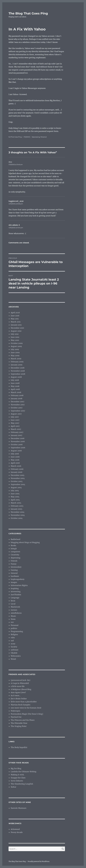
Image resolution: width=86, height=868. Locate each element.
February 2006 (17, 469)
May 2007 (15, 423)
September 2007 (18, 411)
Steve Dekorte (17, 781)
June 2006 (15, 457)
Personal (44, 137)
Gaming (14, 570)
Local (13, 604)
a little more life (18, 686)
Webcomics (16, 656)
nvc (12, 622)
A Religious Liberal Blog (21, 689)
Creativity (15, 555)
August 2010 (16, 331)
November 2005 (18, 478)
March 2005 (16, 503)
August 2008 (16, 377)
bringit (14, 549)
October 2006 (17, 445)
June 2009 (15, 352)
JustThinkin (16, 595)
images (14, 582)
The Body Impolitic (19, 747)
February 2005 (17, 506)
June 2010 (15, 337)
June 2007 (15, 420)
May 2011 (15, 319)
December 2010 (17, 328)
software (15, 650)
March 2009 (16, 359)
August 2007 (16, 414)
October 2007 (17, 408)
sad (12, 641)
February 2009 (17, 362)
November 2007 (18, 405)
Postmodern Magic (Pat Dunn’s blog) (27, 714)
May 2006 (15, 460)
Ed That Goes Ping (15, 137)
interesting (16, 591)
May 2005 (15, 497)
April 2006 (15, 463)
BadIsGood (15, 539)
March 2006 (16, 466)
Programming (17, 631)
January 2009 (17, 365)
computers (15, 552)
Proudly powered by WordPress (39, 861)
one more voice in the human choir (26, 708)
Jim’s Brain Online (19, 699)
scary (13, 644)
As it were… (16, 695)
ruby (13, 638)
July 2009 (15, 349)
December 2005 (18, 475)
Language (15, 598)
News (13, 619)
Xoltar (13, 787)
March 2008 (16, 392)
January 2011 (16, 325)
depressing (36, 137)
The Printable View (19, 723)
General (14, 573)
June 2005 (15, 494)
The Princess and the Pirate (23, 720)
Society (14, 647)
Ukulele (14, 653)
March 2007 (16, 429)
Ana (10, 162)
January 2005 (17, 509)
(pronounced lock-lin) (21, 680)
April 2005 (15, 500)
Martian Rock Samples (21, 705)
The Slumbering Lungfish (22, 784)
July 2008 (15, 380)
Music (13, 616)
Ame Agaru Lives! (18, 692)
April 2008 (15, 389)
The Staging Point (19, 726)
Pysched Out (16, 717)
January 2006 (17, 472)
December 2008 (18, 368)
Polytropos (15, 711)
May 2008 (15, 386)
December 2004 (18, 512)
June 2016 (15, 316)
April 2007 (15, 426)
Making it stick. (17, 775)
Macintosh (15, 607)
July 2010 (15, 334)
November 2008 (18, 371)
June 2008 (15, 383)
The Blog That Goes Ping (28, 13)
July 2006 (15, 454)
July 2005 (15, 491)
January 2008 (17, 398)
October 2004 (17, 518)
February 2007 (17, 432)
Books (13, 545)
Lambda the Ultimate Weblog (24, 772)
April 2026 (15, 313)
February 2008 (17, 395)
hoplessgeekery (18, 579)
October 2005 (17, 481)
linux (13, 601)
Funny (14, 564)
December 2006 (18, 438)
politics (14, 628)
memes (14, 610)
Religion (14, 634)
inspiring (15, 588)
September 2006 (18, 448)
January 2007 (16, 435)
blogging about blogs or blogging (25, 542)
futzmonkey (16, 567)
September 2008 (18, 374)
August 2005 (16, 487)
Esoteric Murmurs (19, 808)
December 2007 (17, 402)
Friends (14, 561)
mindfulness (16, 613)
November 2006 (18, 441)
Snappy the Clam (18, 778)
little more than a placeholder (24, 702)
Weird (13, 659)
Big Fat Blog (16, 768)
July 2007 (15, 417)
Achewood (15, 829)
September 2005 (18, 484)
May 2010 (15, 340)
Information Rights (19, 585)
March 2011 (16, 322)
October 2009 (17, 343)
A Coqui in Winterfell (20, 683)
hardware (15, 576)
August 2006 (16, 451)
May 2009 (15, 356)
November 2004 (18, 515)
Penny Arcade (17, 832)
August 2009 (16, 346)
